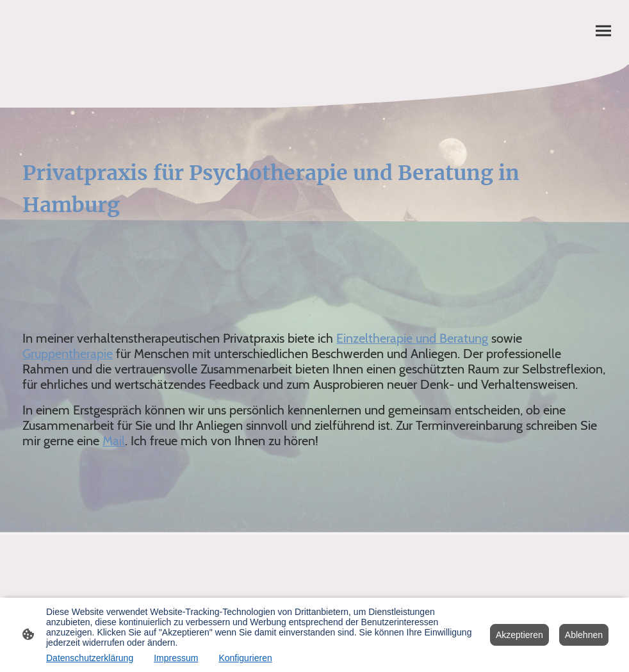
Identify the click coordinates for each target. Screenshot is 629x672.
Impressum (176, 658)
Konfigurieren (245, 658)
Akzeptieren (519, 635)
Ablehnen (584, 635)
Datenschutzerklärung (90, 658)
